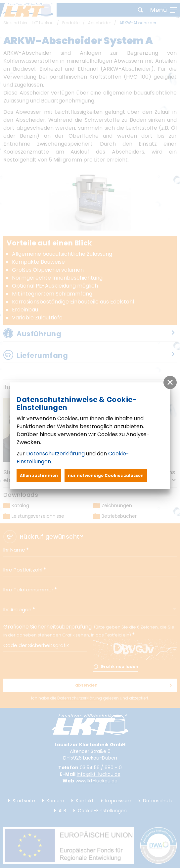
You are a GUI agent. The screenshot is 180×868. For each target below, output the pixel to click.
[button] (170, 382)
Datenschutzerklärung (55, 454)
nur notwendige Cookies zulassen (106, 475)
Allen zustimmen (39, 475)
